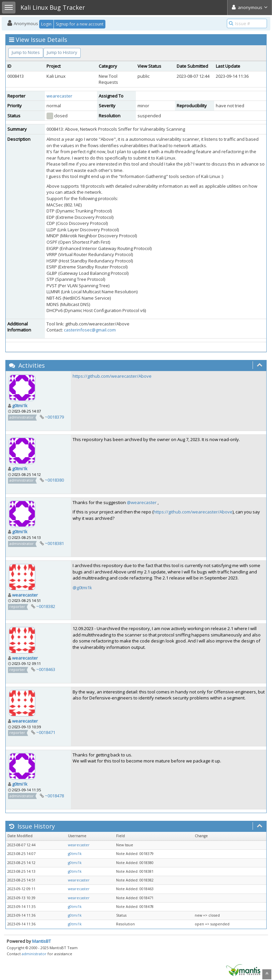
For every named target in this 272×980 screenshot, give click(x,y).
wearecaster (59, 96)
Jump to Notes (26, 52)
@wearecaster (142, 502)
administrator (34, 954)
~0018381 (54, 543)
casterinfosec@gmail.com (90, 330)
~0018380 (54, 480)
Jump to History (62, 52)
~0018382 (46, 606)
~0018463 (46, 669)
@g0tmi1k (82, 588)
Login (46, 24)
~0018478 (54, 796)
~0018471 (46, 732)
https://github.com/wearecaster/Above (112, 376)
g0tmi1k (20, 406)
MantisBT (41, 941)
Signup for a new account (80, 24)
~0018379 (54, 417)
